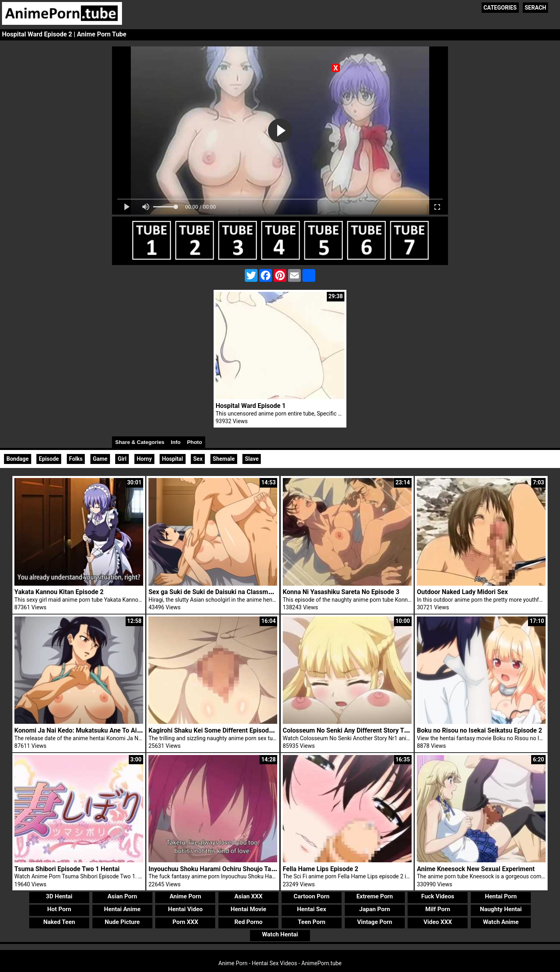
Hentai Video (185, 909)
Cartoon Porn (312, 896)
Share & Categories (140, 442)
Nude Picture (122, 922)
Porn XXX (185, 922)
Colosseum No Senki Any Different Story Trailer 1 (353, 730)
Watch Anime (501, 922)
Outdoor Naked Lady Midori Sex (462, 592)
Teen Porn (311, 922)
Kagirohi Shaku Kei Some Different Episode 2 (213, 730)
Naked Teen (59, 922)
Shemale (224, 459)
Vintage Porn (375, 922)
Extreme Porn (375, 896)
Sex (198, 459)
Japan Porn (375, 909)
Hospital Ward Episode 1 (251, 406)
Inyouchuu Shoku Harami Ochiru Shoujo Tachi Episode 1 (229, 869)
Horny (144, 459)
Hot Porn (59, 909)
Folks (76, 459)
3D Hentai (59, 896)
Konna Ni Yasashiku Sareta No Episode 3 (341, 592)
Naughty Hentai (501, 909)
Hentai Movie (249, 909)
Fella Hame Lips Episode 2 (321, 869)
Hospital (173, 459)
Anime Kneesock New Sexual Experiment (476, 869)
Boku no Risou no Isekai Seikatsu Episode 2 (479, 730)
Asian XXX (248, 896)
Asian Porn (122, 896)
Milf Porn (438, 909)
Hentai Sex (311, 909)
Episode (49, 459)
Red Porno (248, 922)
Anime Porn (185, 896)
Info (176, 442)
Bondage (18, 459)
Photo (194, 442)
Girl (122, 459)
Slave (252, 459)
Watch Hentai (280, 934)
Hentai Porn (501, 896)
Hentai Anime (122, 909)
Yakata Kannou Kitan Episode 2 (59, 592)
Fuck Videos (438, 896)
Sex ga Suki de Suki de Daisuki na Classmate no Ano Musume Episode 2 (252, 592)
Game (100, 459)
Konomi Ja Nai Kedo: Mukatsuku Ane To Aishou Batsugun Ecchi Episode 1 (121, 730)
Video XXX (438, 922)
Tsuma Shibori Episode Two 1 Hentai (67, 869)
